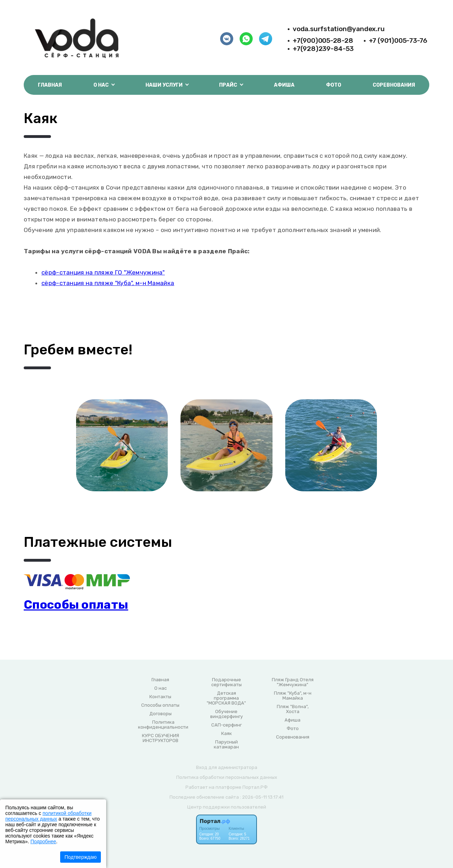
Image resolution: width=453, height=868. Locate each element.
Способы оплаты (76, 605)
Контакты (160, 697)
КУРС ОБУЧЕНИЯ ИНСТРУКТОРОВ (160, 738)
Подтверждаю (81, 857)
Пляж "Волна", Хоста (293, 709)
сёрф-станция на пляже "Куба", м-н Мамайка (108, 283)
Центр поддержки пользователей (227, 807)
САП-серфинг (226, 725)
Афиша (284, 85)
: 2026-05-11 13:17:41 (262, 797)
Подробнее (43, 841)
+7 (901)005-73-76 (398, 40)
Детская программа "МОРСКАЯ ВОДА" (226, 698)
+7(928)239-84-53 (323, 49)
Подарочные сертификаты (226, 682)
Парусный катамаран (226, 745)
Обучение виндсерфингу (226, 714)
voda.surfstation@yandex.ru (339, 29)
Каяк (226, 734)
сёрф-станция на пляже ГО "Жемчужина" (103, 272)
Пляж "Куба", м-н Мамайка (293, 696)
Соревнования (394, 85)
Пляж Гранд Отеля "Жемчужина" (293, 682)
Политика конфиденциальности (163, 725)
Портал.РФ (255, 787)
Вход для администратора (227, 767)
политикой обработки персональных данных (48, 816)
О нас (160, 688)
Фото (334, 85)
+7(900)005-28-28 (323, 40)
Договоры (160, 714)
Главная (50, 85)
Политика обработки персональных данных (227, 777)
